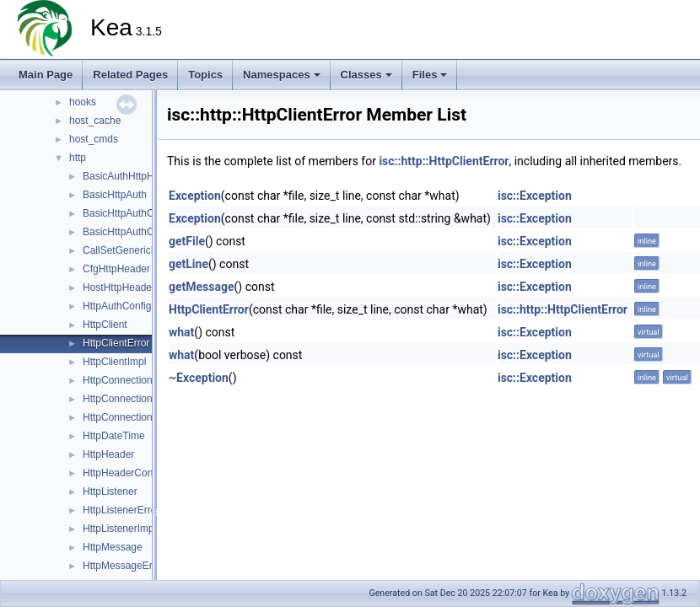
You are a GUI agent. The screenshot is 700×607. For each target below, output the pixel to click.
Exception (195, 196)
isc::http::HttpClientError (444, 161)
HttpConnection (118, 380)
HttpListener (110, 492)
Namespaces (282, 75)
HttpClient (105, 325)
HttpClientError (116, 343)
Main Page (46, 75)
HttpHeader (108, 454)
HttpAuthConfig (117, 306)
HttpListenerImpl (119, 529)
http (78, 158)
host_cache (95, 121)
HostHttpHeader (119, 287)
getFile (187, 241)
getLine (188, 264)
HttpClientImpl (114, 362)
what (181, 332)
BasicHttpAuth (115, 195)
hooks (83, 102)
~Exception (199, 378)
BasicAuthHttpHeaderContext (149, 176)
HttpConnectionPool (128, 417)
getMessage (202, 287)
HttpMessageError (124, 566)
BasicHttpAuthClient (128, 213)
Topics (205, 75)
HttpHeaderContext (126, 473)
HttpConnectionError (129, 399)
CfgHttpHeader (116, 269)
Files (430, 75)
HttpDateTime (114, 436)
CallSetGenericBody (128, 250)
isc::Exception (535, 196)
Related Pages (130, 75)
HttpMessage (113, 547)
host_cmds (94, 139)
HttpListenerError (121, 510)
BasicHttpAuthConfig (129, 232)
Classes (366, 75)
